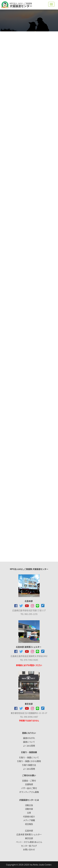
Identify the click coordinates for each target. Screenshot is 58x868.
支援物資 (29, 784)
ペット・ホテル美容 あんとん (29, 842)
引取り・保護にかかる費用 (29, 761)
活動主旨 (29, 805)
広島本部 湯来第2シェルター (29, 834)
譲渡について (29, 742)
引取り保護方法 (29, 765)
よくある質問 (29, 746)
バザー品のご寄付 (29, 788)
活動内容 (29, 809)
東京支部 (29, 838)
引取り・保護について (29, 757)
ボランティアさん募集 (29, 792)
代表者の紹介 (29, 816)
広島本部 (29, 831)
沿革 (29, 813)
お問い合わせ (29, 849)
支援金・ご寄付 (29, 781)
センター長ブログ (29, 846)
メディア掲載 (29, 820)
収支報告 (29, 824)
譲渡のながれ (29, 738)
